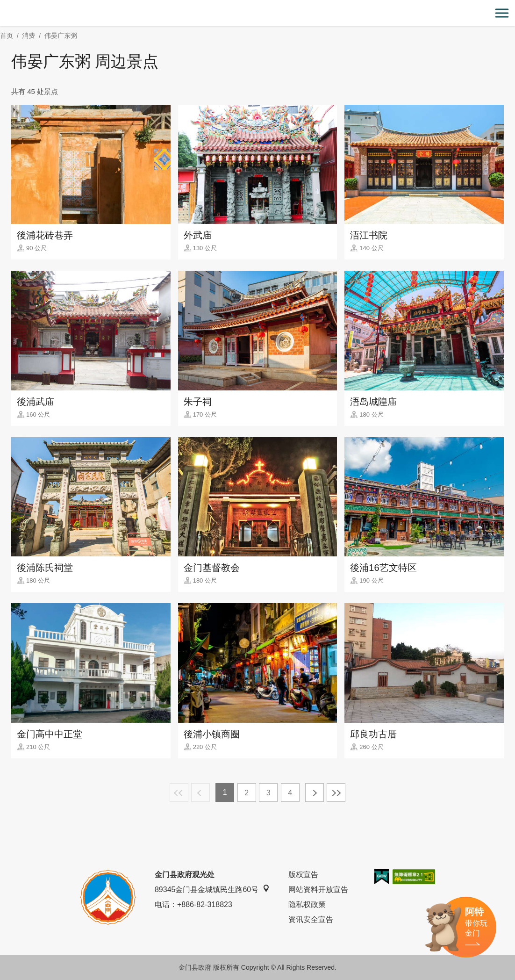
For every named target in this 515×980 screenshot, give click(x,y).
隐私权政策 (307, 904)
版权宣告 (303, 875)
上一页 (200, 793)
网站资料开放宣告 (318, 890)
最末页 (336, 793)
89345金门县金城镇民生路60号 (212, 889)
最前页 (179, 793)
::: (3, 5)
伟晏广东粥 (61, 36)
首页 (7, 36)
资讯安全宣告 (311, 919)
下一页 (315, 793)
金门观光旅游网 (257, 13)
